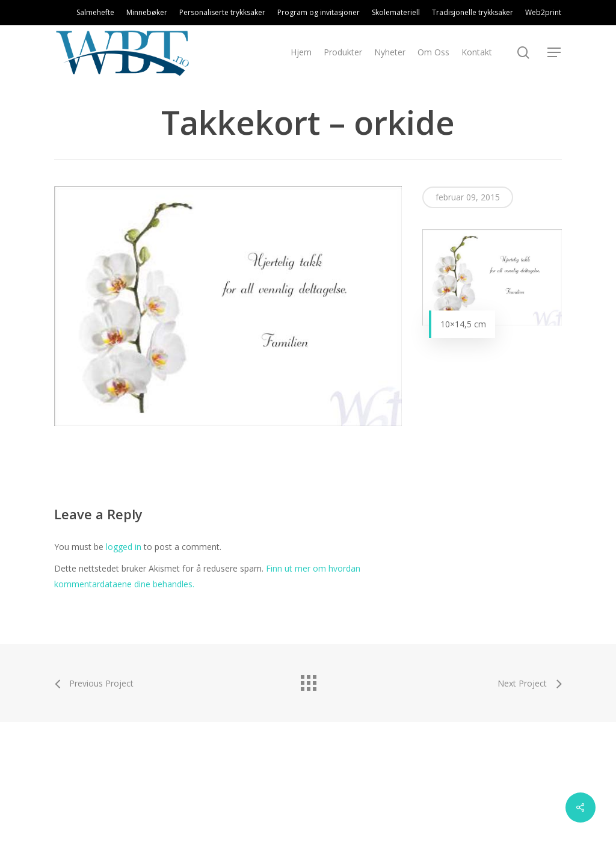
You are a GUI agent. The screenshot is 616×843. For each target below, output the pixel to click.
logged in (124, 547)
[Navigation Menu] (555, 53)
